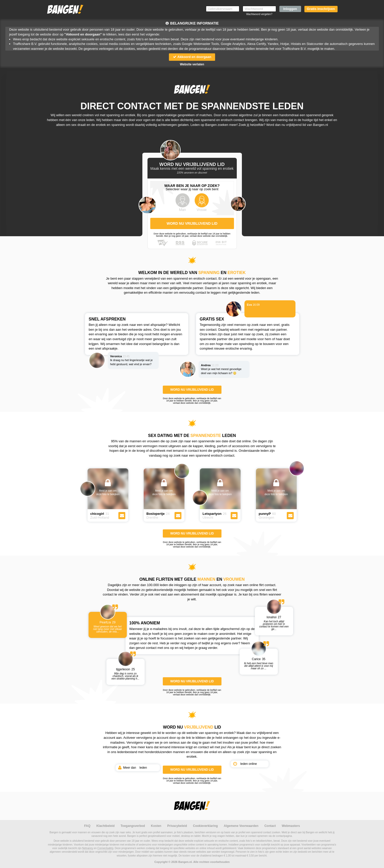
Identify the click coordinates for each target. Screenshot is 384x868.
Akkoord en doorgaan (192, 57)
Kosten (156, 826)
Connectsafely (106, 848)
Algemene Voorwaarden (241, 826)
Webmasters (291, 826)
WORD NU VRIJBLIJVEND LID (192, 390)
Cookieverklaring (205, 826)
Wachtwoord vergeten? (259, 14)
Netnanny (88, 848)
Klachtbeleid (106, 826)
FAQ (87, 826)
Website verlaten (192, 64)
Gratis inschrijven (321, 9)
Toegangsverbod (133, 826)
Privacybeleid (177, 826)
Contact (270, 826)
